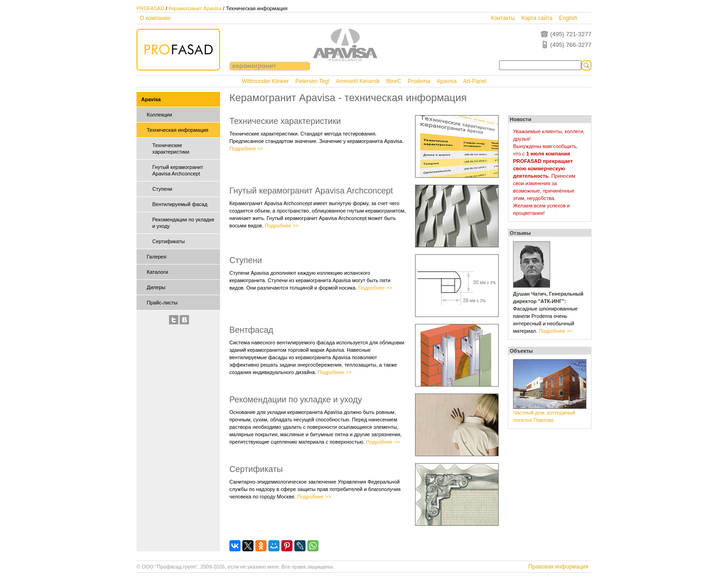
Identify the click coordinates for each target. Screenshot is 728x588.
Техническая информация (178, 130)
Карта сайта (537, 18)
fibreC (394, 81)
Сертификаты (169, 241)
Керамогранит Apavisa (195, 8)
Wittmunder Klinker (265, 81)
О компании (155, 18)
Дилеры (156, 287)
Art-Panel (474, 81)
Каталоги (157, 272)
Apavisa (447, 81)
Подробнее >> (246, 149)
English (568, 18)
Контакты (503, 18)
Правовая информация (558, 567)
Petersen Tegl (312, 81)
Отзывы (520, 233)
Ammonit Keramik (358, 81)
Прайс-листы (162, 303)
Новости (520, 119)
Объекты (521, 351)
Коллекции (159, 115)
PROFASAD (150, 8)
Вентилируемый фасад (180, 204)
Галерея (156, 257)
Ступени (162, 189)
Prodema (419, 81)
